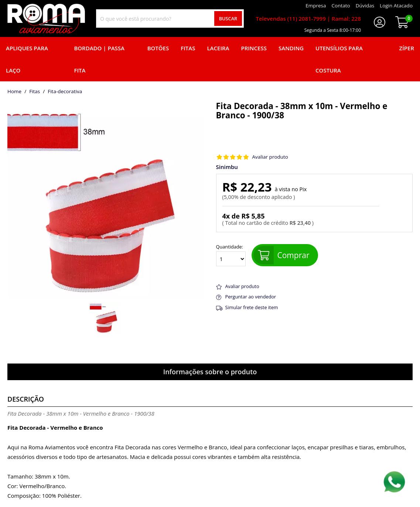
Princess (254, 48)
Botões (158, 48)
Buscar (228, 18)
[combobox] (170, 18)
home (14, 92)
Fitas (188, 48)
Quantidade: (231, 255)
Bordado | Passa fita (99, 59)
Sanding (291, 48)
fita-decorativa (65, 92)
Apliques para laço (27, 59)
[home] (46, 18)
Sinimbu (227, 167)
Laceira (218, 48)
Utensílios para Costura (339, 59)
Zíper (407, 48)
